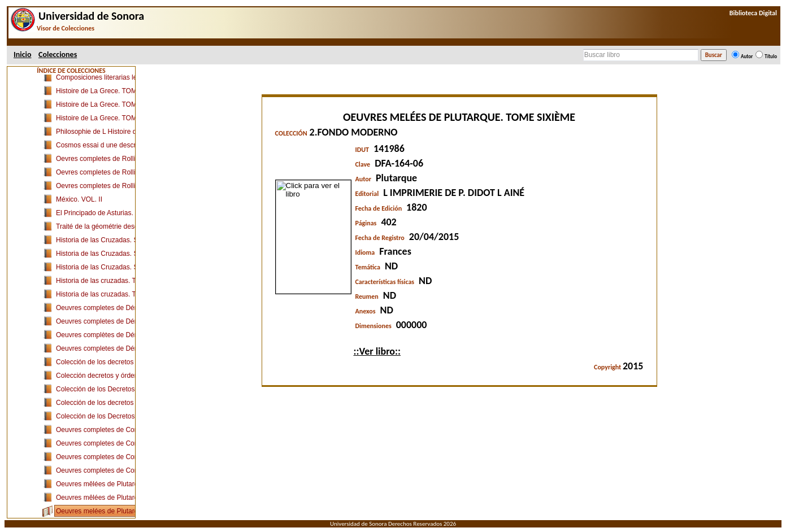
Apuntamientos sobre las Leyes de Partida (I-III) (128, 149)
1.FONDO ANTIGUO (76, 95)
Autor (747, 56)
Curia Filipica (75, 108)
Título (771, 56)
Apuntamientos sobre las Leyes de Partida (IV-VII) (131, 163)
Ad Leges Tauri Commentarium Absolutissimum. (128, 352)
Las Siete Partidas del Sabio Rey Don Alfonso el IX (133, 136)
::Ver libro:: (377, 351)
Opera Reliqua (78, 176)
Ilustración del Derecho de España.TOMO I (121, 407)
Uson (41, 81)
